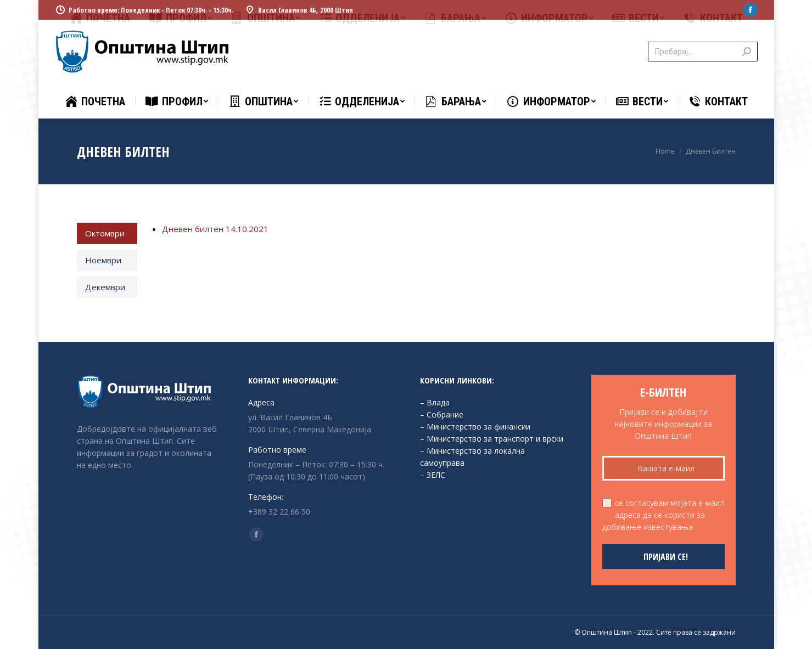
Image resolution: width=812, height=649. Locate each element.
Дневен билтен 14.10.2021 (215, 229)
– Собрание (442, 414)
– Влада (435, 402)
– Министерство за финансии (475, 427)
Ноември (103, 260)
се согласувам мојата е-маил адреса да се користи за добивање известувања (663, 515)
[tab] (107, 233)
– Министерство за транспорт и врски (492, 439)
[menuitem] (95, 101)
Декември (105, 287)
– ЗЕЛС (433, 475)
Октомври (105, 233)
